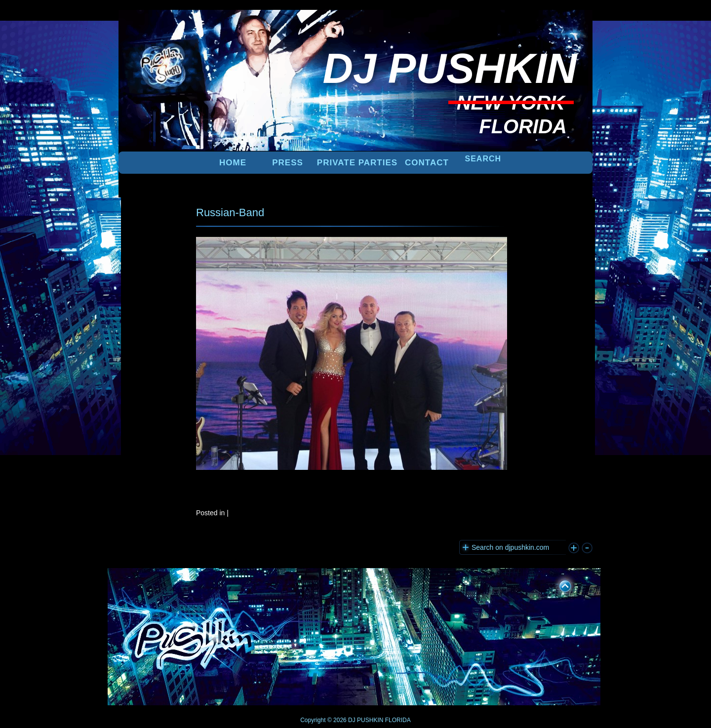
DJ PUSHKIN (365, 720)
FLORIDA (398, 720)
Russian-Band (230, 212)
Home (233, 163)
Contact (427, 163)
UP (558, 584)
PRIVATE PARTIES (357, 163)
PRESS (288, 163)
